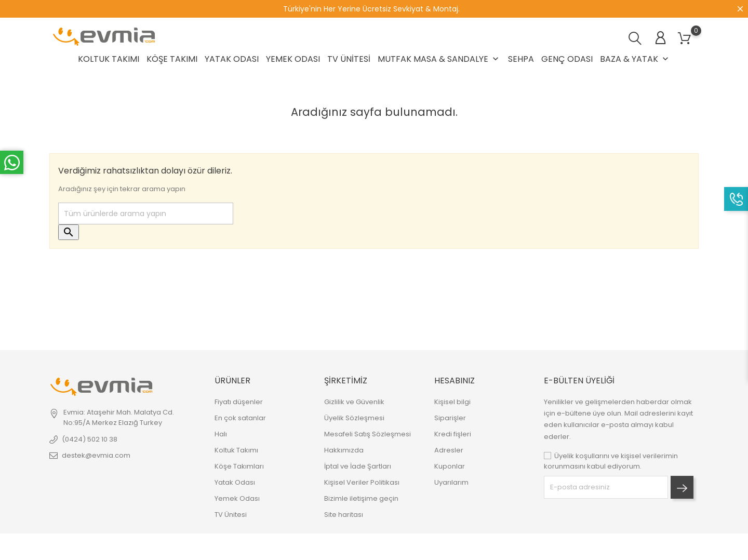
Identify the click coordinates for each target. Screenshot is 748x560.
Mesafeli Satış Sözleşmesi (368, 434)
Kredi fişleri (453, 434)
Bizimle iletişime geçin (361, 498)
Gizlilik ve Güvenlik (354, 402)
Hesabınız (455, 381)
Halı (221, 434)
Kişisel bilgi (452, 402)
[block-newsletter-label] (606, 487)
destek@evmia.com (96, 455)
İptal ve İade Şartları (358, 466)
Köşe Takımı (172, 59)
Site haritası (344, 515)
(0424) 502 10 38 (90, 439)
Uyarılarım (451, 482)
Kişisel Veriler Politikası (362, 482)
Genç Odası (567, 59)
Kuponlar (450, 466)
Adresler (449, 450)
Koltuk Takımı (109, 59)
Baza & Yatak (635, 59)
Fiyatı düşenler (239, 402)
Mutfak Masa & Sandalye (439, 59)
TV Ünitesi (349, 59)
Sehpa (521, 59)
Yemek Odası (293, 59)
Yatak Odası (232, 59)
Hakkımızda (344, 450)
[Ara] (146, 214)
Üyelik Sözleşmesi (354, 418)
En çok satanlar (240, 418)
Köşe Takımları (239, 466)
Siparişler (450, 418)
